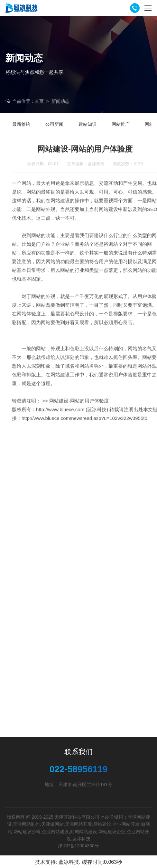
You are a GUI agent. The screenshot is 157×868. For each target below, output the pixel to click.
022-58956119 (79, 769)
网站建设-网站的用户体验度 (79, 412)
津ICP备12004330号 (78, 846)
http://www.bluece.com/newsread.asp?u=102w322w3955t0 (84, 430)
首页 (39, 101)
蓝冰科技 (69, 862)
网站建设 (108, 221)
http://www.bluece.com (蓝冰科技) (72, 421)
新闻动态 (60, 101)
